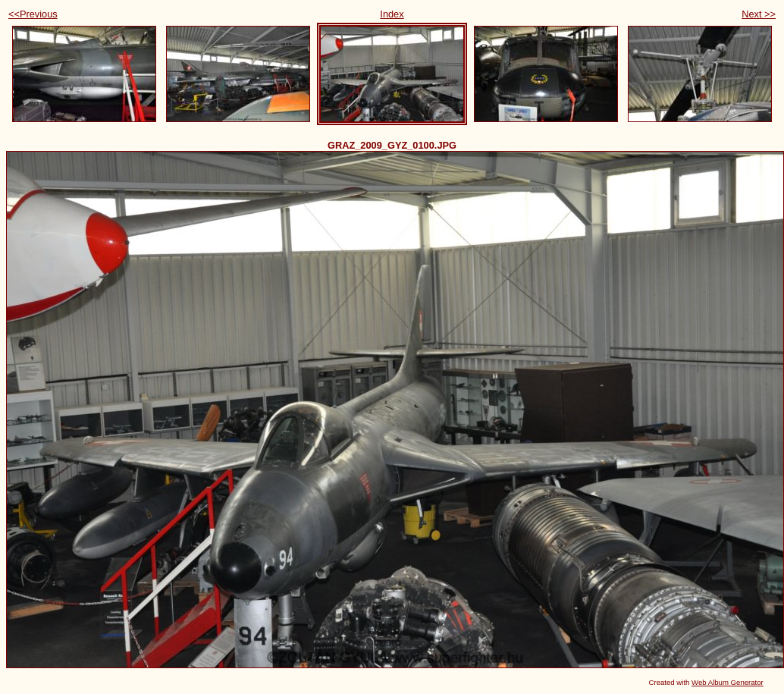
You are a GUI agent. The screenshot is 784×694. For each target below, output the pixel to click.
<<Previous (33, 14)
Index (392, 14)
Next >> (759, 14)
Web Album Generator (728, 682)
